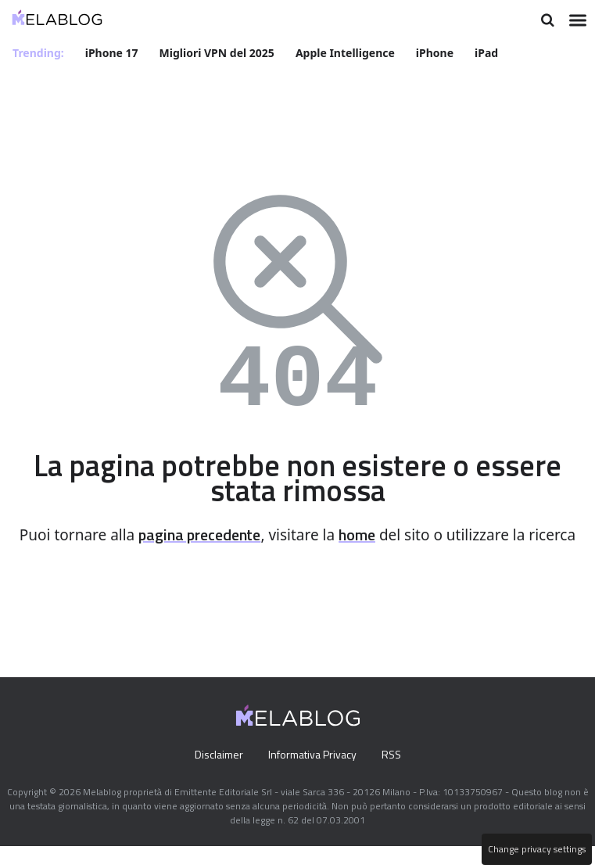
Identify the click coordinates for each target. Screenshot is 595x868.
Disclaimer (215, 777)
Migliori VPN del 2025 (218, 52)
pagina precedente (223, 534)
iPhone (437, 52)
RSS (394, 777)
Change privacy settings (536, 849)
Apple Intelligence (348, 52)
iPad (489, 52)
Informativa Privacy (312, 777)
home (390, 534)
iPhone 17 (113, 52)
